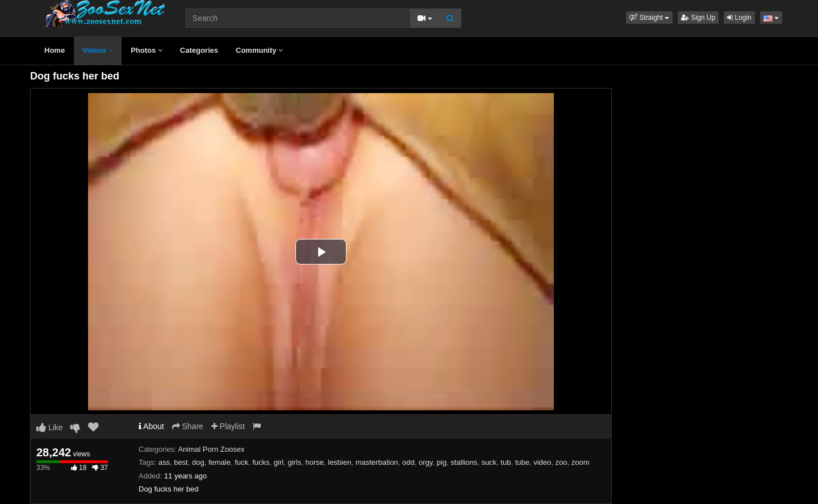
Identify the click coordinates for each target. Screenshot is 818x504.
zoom (581, 462)
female (220, 462)
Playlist (228, 426)
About (151, 426)
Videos (98, 50)
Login (739, 18)
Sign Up (698, 18)
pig (442, 462)
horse (314, 462)
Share (188, 426)
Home (55, 50)
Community (259, 50)
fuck (241, 462)
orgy (425, 462)
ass (164, 462)
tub (506, 462)
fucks (261, 462)
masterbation (377, 462)
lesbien (339, 462)
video (542, 462)
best (181, 462)
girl (279, 462)
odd (408, 462)
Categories (199, 50)
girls (294, 462)
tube (522, 462)
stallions (464, 462)
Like (50, 427)
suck (489, 462)
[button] (649, 18)
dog (198, 462)
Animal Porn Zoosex (211, 449)
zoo (562, 462)
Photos (147, 50)
